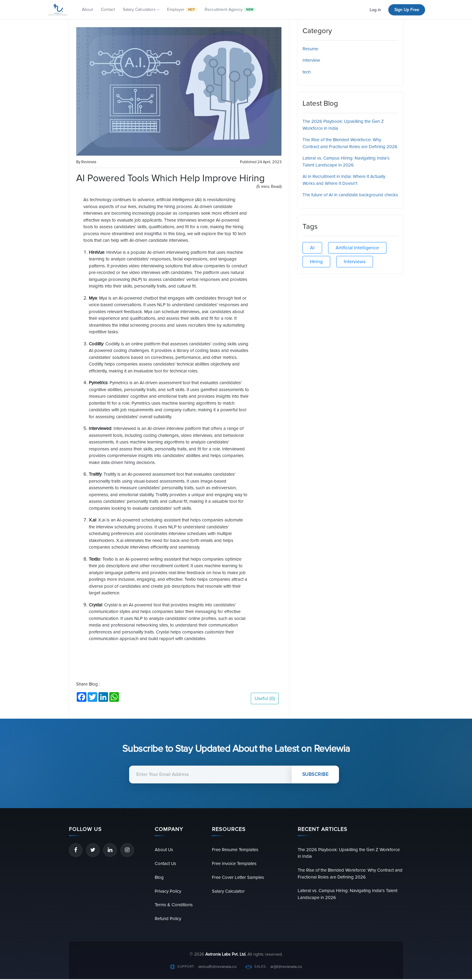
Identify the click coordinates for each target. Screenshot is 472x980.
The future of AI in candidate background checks (350, 195)
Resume (310, 49)
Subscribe (316, 775)
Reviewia (89, 162)
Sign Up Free (407, 10)
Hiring (316, 262)
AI (312, 248)
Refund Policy (168, 919)
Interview (311, 60)
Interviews (355, 262)
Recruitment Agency (230, 9)
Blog (159, 878)
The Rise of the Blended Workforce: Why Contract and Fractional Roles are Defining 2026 (350, 874)
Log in (375, 10)
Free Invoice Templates (234, 863)
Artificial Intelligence (357, 248)
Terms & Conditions (174, 906)
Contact (108, 9)
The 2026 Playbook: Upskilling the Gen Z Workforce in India (349, 853)
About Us (164, 850)
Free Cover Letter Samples (238, 878)
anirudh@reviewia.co (217, 968)
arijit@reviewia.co (286, 968)
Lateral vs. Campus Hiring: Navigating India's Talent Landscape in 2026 (348, 895)
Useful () (265, 698)
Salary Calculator (228, 891)
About (87, 9)
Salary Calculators (141, 9)
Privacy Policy (168, 891)
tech (307, 72)
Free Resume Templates (235, 850)
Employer (182, 9)
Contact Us (166, 863)
